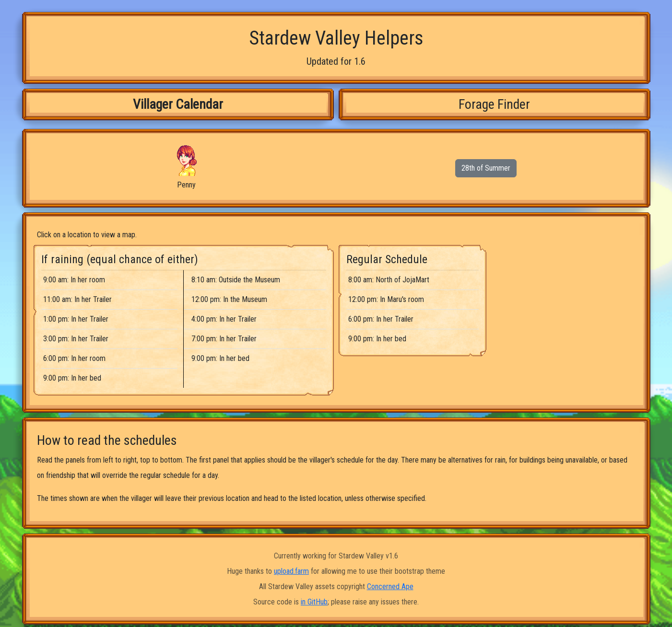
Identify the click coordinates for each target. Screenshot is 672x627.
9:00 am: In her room (74, 280)
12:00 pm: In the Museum (229, 299)
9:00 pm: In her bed (72, 378)
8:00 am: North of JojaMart (389, 280)
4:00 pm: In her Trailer (224, 319)
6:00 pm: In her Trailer (381, 319)
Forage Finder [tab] (494, 104)
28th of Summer (486, 168)
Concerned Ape (390, 586)
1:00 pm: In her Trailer (76, 319)
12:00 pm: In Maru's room (386, 299)
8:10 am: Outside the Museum (236, 280)
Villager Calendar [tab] (178, 104)
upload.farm (291, 571)
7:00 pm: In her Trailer (224, 339)
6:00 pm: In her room (74, 358)
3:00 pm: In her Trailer (76, 339)
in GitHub (314, 602)
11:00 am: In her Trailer (77, 299)
